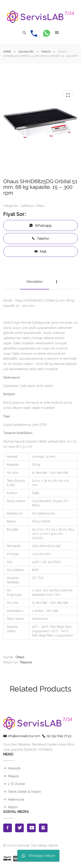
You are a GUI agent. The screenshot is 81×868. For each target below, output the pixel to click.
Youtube (31, 828)
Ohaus (46, 52)
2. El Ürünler (17, 784)
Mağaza (13, 776)
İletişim (13, 807)
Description (35, 282)
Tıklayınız (26, 662)
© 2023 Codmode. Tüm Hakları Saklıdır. (31, 845)
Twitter (19, 828)
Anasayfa (14, 768)
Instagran (43, 828)
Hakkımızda (16, 799)
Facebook (8, 828)
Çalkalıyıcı (26, 52)
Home (7, 52)
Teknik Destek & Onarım (25, 792)
